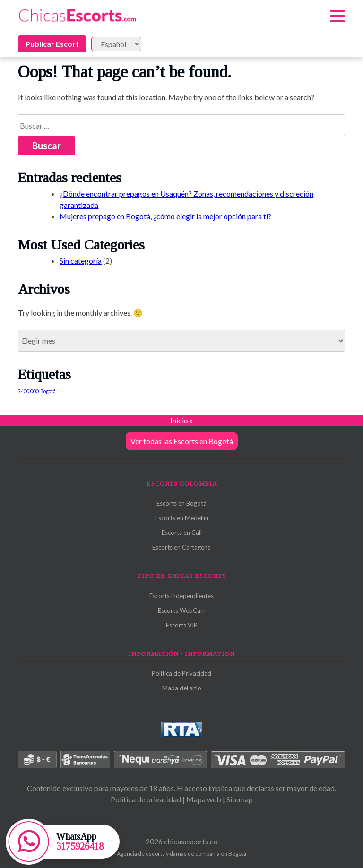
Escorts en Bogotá (181, 503)
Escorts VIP (182, 625)
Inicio (179, 420)
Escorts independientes (181, 596)
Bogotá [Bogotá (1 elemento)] (48, 391)
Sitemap (240, 799)
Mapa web (204, 799)
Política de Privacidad (181, 673)
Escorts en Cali (182, 533)
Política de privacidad (146, 799)
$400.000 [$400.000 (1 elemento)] (28, 391)
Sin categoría (81, 261)
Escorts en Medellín (182, 518)
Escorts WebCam (182, 610)
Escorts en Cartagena (181, 547)
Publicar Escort (52, 44)
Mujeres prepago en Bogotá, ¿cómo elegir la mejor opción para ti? (165, 216)
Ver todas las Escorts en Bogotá (182, 441)
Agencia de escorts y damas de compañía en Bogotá (181, 854)
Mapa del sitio (182, 688)
